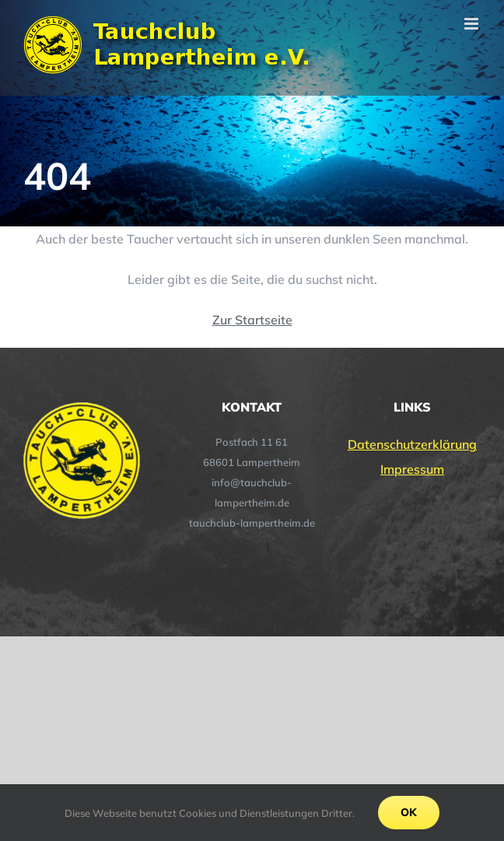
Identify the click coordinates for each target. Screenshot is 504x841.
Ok (409, 812)
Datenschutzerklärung (412, 444)
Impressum (412, 469)
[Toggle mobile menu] (472, 24)
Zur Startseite (252, 320)
